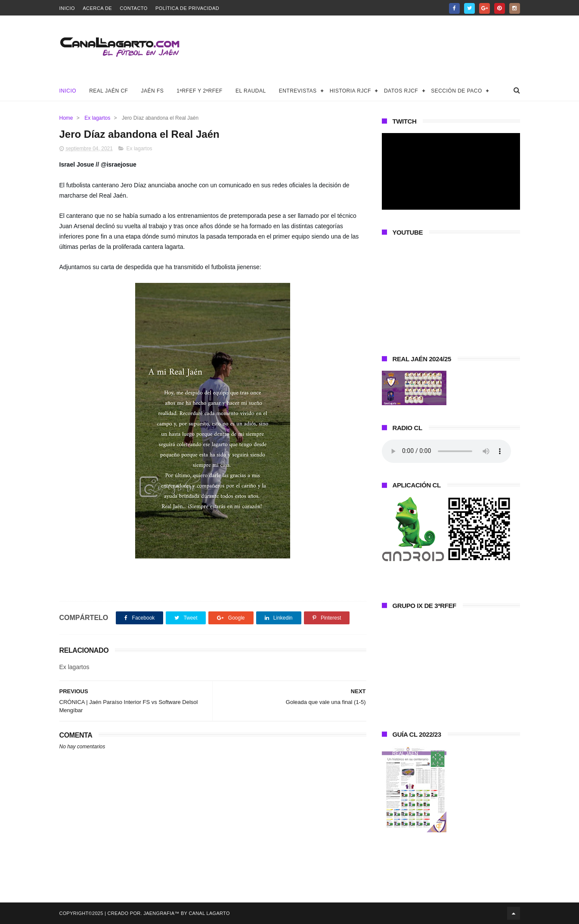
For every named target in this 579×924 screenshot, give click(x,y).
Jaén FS (152, 91)
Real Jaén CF (108, 91)
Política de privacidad (187, 8)
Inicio (67, 8)
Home (66, 118)
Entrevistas (298, 91)
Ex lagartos (97, 118)
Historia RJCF (350, 91)
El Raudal (251, 91)
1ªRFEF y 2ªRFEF (200, 91)
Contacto (134, 8)
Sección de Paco (457, 91)
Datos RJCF (401, 91)
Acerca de (97, 8)
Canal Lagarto (209, 913)
